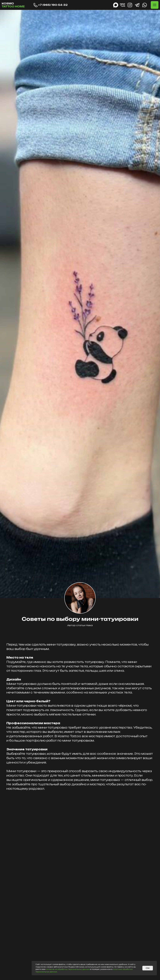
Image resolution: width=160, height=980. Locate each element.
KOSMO (13, 5)
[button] (155, 5)
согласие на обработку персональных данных (68, 969)
